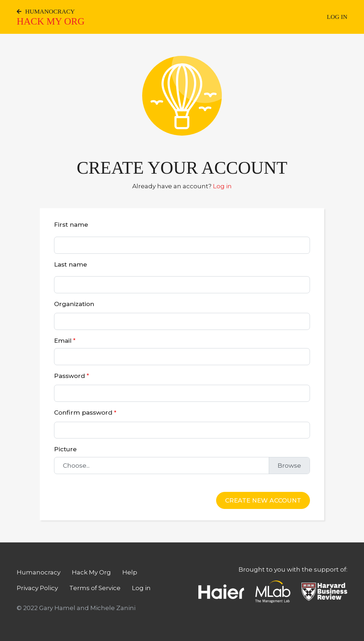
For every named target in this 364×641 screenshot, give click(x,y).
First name (71, 224)
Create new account (263, 500)
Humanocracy (46, 11)
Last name (71, 264)
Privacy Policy (37, 588)
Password (69, 376)
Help (130, 572)
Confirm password (83, 412)
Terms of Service (95, 588)
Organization (74, 304)
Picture (65, 449)
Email (63, 340)
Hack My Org (51, 21)
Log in (337, 17)
